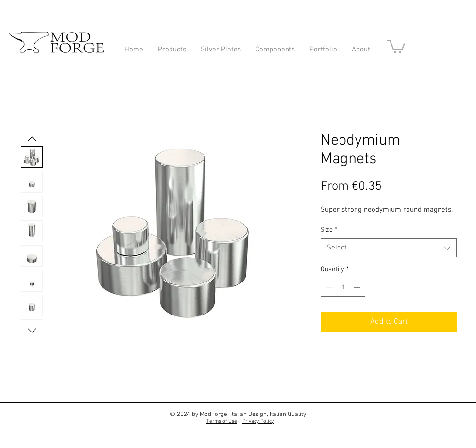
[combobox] (389, 248)
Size (329, 230)
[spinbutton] (343, 288)
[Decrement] (328, 288)
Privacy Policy (258, 422)
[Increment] (358, 288)
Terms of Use (222, 422)
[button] (396, 46)
